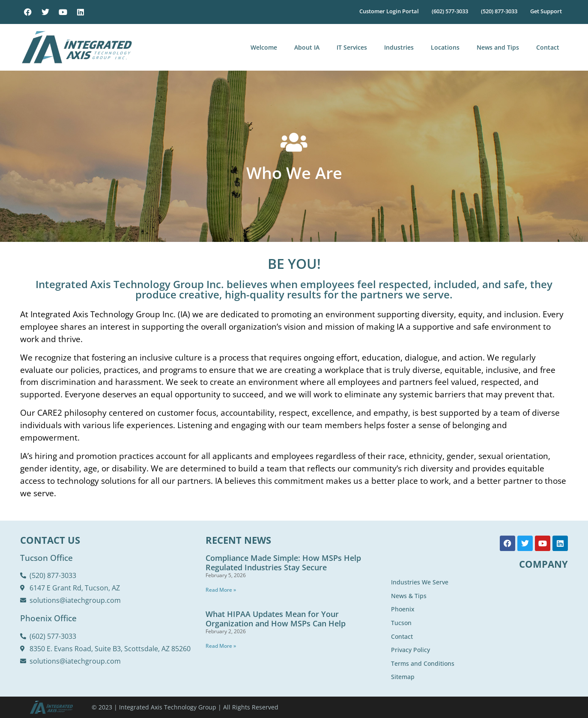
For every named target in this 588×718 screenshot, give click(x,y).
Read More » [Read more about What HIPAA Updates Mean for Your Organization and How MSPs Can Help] (221, 646)
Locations (445, 47)
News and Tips (498, 47)
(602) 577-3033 (450, 11)
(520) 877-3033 (499, 11)
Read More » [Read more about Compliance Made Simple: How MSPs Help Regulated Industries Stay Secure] (221, 590)
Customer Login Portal (389, 11)
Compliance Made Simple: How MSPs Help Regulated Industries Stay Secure (283, 563)
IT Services (352, 47)
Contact (548, 47)
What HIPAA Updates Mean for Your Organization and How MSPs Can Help (276, 619)
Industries (399, 47)
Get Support (546, 11)
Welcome (264, 47)
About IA (307, 47)
